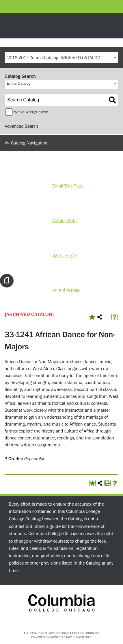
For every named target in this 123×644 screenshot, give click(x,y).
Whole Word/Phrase (31, 112)
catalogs (37, 633)
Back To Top (64, 255)
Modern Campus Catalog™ (71, 637)
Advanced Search (21, 126)
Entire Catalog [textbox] (19, 83)
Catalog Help (65, 221)
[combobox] (61, 57)
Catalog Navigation (29, 143)
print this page (66, 290)
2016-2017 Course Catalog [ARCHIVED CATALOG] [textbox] (54, 58)
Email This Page (68, 186)
